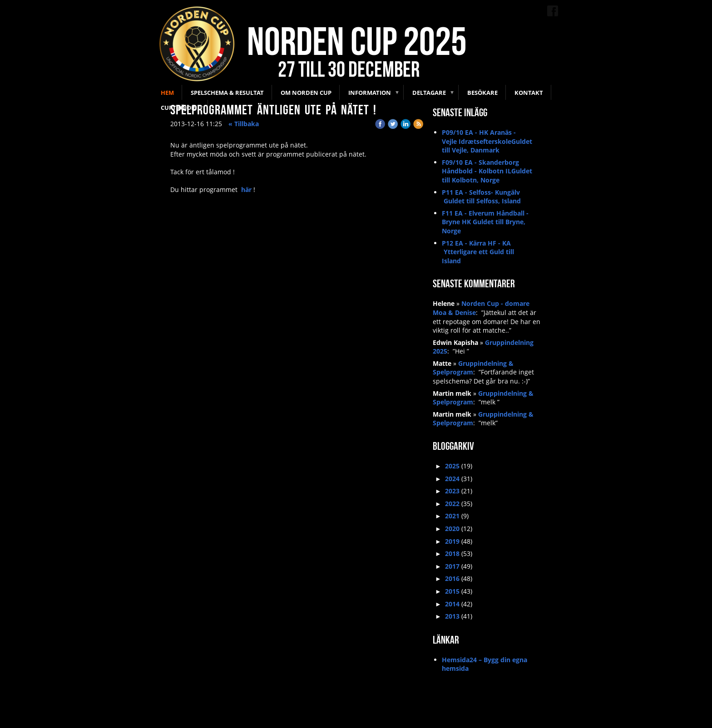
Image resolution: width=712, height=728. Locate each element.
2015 (452, 591)
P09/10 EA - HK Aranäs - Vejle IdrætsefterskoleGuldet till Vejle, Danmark (487, 141)
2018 (452, 553)
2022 (452, 504)
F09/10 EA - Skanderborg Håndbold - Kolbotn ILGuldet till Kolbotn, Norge (487, 171)
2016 (452, 578)
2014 (452, 604)
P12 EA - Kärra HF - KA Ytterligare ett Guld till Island (478, 252)
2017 (452, 566)
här (246, 189)
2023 (452, 491)
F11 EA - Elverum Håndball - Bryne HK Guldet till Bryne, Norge (485, 222)
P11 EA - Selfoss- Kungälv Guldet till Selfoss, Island (481, 197)
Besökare (482, 93)
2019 (452, 541)
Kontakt (529, 93)
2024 (452, 479)
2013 (452, 616)
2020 (452, 529)
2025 (452, 466)
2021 (452, 516)
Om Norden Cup (306, 93)
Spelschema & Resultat (227, 93)
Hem (167, 93)
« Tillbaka (244, 124)
